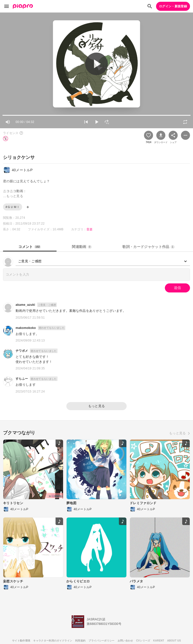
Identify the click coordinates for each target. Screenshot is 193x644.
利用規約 (80, 641)
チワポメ (22, 351)
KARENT (159, 641)
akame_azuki (25, 305)
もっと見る (97, 406)
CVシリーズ (143, 641)
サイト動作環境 (21, 641)
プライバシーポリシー (101, 641)
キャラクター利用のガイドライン (53, 641)
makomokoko (26, 328)
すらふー (22, 379)
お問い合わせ (125, 641)
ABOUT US (174, 641)
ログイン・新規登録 (173, 6)
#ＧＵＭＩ (13, 207)
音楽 (90, 229)
